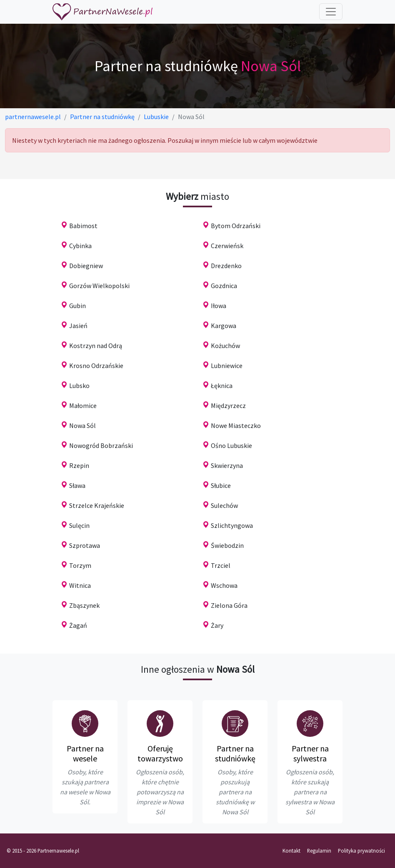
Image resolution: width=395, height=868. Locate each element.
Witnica (80, 585)
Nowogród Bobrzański (101, 445)
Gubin (77, 306)
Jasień (78, 326)
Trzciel (221, 565)
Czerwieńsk (227, 246)
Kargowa (224, 326)
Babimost (83, 226)
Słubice (221, 485)
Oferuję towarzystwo (160, 753)
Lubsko (79, 386)
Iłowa (219, 306)
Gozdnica (224, 286)
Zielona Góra (229, 605)
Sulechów (224, 505)
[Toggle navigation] (331, 12)
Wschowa (224, 585)
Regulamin (319, 851)
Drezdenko (226, 266)
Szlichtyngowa (232, 525)
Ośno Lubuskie (231, 445)
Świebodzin (227, 545)
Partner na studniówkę (235, 753)
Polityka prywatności (361, 851)
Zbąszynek (84, 605)
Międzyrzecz (228, 405)
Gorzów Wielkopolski (99, 286)
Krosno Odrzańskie (96, 366)
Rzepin (79, 465)
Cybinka (80, 246)
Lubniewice (227, 366)
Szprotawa (85, 545)
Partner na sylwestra (310, 753)
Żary (217, 625)
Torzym (80, 565)
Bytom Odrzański (236, 226)
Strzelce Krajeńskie (97, 505)
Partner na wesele (85, 753)
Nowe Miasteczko (236, 425)
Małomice (83, 405)
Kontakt (291, 851)
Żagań (78, 625)
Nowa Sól (82, 425)
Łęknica (222, 386)
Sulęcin (79, 525)
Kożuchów (225, 346)
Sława (77, 485)
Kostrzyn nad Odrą (96, 346)
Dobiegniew (86, 266)
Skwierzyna (227, 465)
